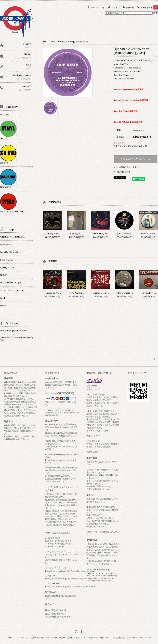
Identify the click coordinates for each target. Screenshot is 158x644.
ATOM (148, 638)
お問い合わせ (37, 638)
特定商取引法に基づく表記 (125, 638)
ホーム (10, 638)
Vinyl (53, 42)
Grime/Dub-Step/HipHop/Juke (73, 42)
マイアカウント (98, 7)
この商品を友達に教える (128, 167)
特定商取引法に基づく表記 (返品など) (130, 146)
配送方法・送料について (100, 638)
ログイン (115, 7)
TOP (45, 42)
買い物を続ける (124, 172)
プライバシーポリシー (55, 638)
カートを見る (149, 7)
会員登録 (130, 7)
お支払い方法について (77, 638)
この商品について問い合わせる (136, 159)
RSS (141, 638)
